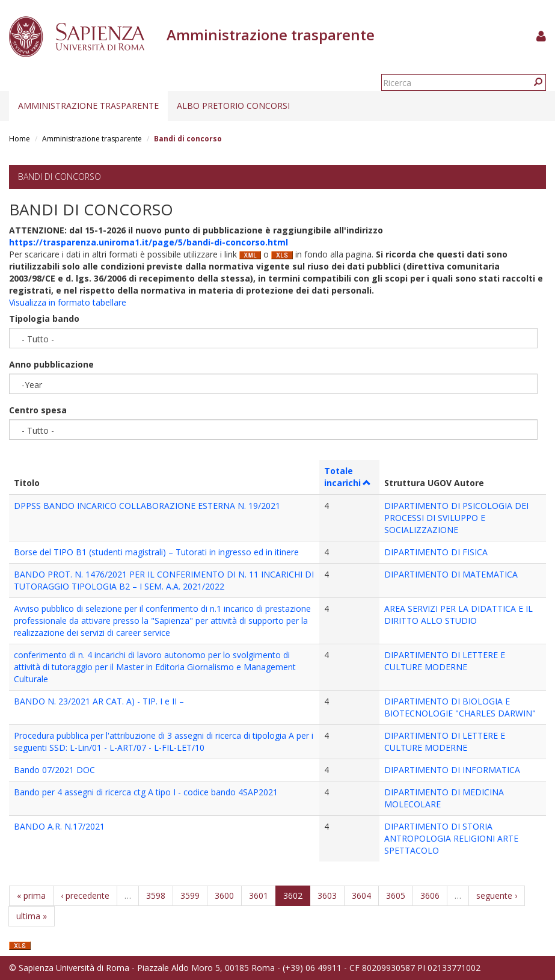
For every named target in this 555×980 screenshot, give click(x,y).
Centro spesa (38, 410)
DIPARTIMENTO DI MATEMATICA (451, 574)
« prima (31, 895)
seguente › (497, 895)
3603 (327, 895)
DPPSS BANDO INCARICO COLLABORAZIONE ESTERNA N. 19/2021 (147, 506)
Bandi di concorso (60, 177)
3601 (259, 895)
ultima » (32, 916)
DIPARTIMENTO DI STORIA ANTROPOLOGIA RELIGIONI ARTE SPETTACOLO (451, 838)
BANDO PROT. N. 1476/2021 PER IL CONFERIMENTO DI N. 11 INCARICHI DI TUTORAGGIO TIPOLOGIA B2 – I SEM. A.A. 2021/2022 (164, 580)
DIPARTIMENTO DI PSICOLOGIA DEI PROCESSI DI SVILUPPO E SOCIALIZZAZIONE (456, 518)
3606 (430, 895)
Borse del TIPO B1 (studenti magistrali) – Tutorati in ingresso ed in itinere (156, 552)
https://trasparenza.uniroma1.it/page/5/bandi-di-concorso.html (149, 242)
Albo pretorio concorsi (233, 106)
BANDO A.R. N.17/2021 (59, 826)
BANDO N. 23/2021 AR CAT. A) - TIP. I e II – (99, 701)
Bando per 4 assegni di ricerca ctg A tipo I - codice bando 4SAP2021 (146, 792)
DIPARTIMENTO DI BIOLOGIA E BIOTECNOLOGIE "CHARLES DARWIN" (460, 707)
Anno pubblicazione (51, 364)
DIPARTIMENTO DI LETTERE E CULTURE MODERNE (445, 661)
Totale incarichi (348, 477)
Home (20, 139)
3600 (224, 895)
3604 (361, 895)
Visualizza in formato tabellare (68, 302)
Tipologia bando (44, 319)
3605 (396, 895)
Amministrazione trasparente (88, 106)
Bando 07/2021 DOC (54, 770)
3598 (156, 895)
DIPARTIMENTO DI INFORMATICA (452, 770)
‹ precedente (85, 895)
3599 (190, 895)
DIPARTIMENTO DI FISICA (436, 552)
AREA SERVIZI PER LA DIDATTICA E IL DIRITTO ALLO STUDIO (458, 615)
